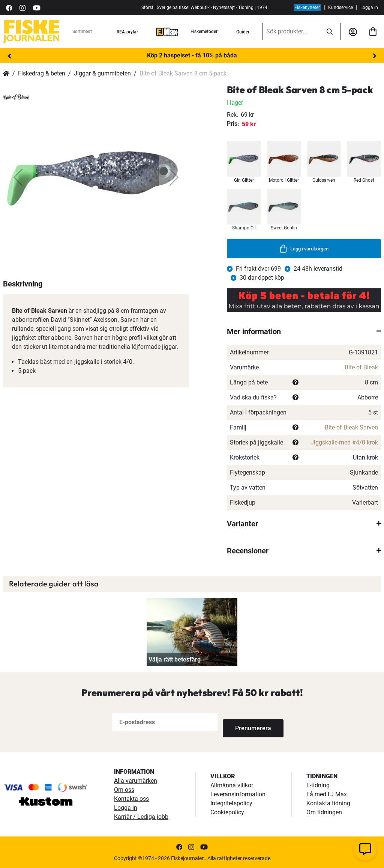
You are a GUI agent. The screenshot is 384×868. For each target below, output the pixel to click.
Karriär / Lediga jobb (141, 816)
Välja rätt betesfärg (175, 659)
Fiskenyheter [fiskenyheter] (307, 8)
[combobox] (291, 32)
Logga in (369, 8)
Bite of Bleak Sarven (351, 427)
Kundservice (340, 8)
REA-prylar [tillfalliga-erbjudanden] (127, 32)
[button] (18, 177)
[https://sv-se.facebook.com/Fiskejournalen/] (9, 7)
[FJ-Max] (167, 32)
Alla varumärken (136, 780)
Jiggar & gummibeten (102, 73)
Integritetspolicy (231, 803)
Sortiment (82, 32)
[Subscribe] (247, 722)
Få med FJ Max (327, 794)
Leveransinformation (238, 794)
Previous (9, 56)
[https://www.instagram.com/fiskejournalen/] (22, 7)
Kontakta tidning (328, 803)
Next (375, 56)
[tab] (304, 332)
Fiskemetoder (204, 32)
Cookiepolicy (227, 812)
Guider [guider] (243, 32)
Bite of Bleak (361, 367)
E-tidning (318, 785)
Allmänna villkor (232, 785)
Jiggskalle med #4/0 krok (344, 442)
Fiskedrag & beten (42, 73)
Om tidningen (324, 812)
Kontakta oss (131, 798)
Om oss (124, 789)
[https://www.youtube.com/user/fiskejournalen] (37, 7)
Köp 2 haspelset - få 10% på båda (192, 55)
